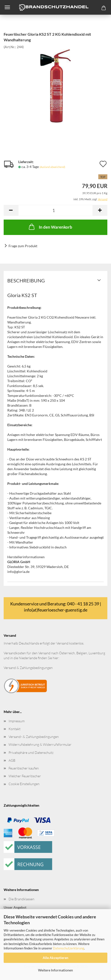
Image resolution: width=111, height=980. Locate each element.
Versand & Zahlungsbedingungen (28, 668)
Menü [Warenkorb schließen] (7, 7)
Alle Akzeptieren (55, 958)
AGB (12, 760)
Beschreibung (26, 280)
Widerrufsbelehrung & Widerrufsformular (40, 744)
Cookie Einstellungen (24, 784)
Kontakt (15, 729)
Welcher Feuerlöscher (25, 776)
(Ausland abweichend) (52, 167)
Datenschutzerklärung (69, 948)
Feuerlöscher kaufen (24, 768)
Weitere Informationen (55, 970)
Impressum (17, 721)
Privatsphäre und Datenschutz (31, 752)
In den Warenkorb (50, 227)
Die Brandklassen (21, 899)
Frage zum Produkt (23, 246)
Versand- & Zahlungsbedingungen (34, 737)
